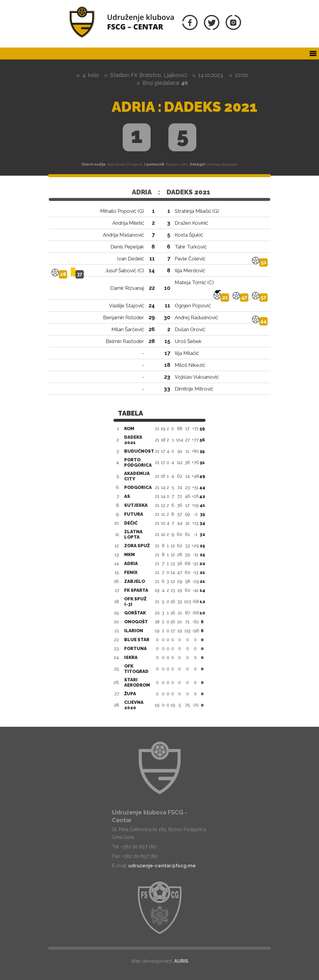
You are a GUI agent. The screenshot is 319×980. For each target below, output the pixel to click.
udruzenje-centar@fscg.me (162, 866)
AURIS (181, 961)
